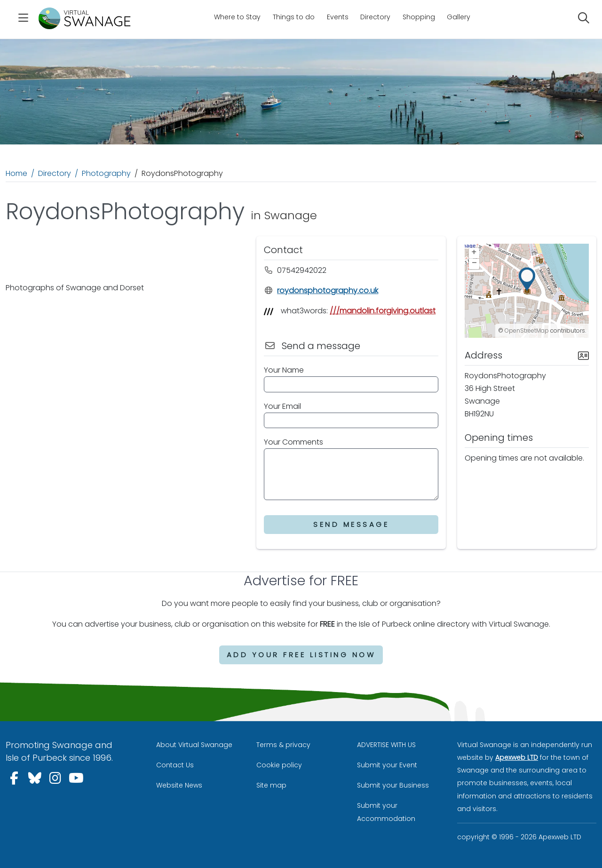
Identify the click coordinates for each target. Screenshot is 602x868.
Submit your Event (387, 765)
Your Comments (293, 442)
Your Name (284, 370)
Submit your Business (393, 785)
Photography (106, 173)
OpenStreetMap (527, 330)
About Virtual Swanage (194, 745)
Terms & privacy (283, 745)
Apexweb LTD (517, 757)
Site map (271, 785)
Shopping (419, 17)
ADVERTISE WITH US (386, 745)
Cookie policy (279, 765)
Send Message (351, 524)
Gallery (459, 17)
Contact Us (175, 765)
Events (338, 17)
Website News (179, 785)
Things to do (294, 17)
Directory (375, 17)
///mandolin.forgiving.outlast (383, 311)
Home (16, 173)
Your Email (282, 406)
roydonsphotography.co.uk (321, 291)
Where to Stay (237, 17)
